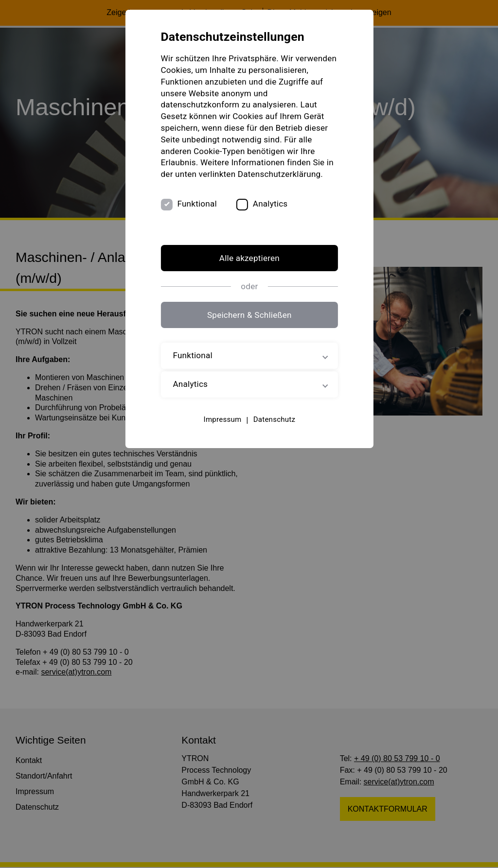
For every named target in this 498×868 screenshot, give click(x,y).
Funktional (197, 204)
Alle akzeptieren (249, 258)
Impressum (222, 419)
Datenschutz (274, 419)
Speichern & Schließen (249, 315)
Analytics (270, 204)
